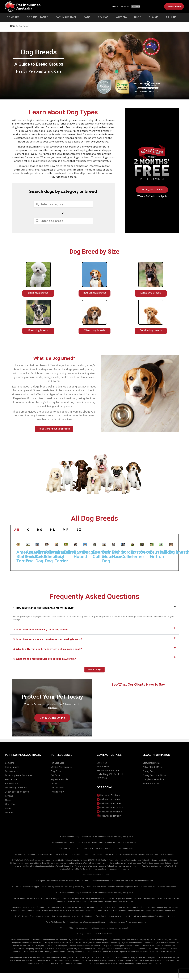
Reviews (103, 17)
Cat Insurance (66, 17)
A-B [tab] (17, 530)
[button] (94, 608)
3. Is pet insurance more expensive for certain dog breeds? (48, 639)
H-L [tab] (52, 530)
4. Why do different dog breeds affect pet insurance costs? (48, 649)
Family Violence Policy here (88, 963)
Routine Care (11, 779)
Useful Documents (152, 763)
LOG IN (115, 7)
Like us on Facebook (108, 795)
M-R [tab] (66, 530)
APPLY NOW (174, 6)
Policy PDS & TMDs (152, 767)
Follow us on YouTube (109, 812)
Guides (54, 783)
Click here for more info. (144, 881)
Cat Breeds (56, 775)
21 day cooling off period (17, 792)
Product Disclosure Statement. (165, 887)
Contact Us (102, 763)
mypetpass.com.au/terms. (119, 869)
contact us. (157, 963)
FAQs (87, 17)
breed (91, 191)
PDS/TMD (136, 7)
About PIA (10, 804)
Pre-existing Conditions (16, 788)
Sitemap (9, 812)
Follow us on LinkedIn (109, 816)
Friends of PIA (58, 792)
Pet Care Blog (58, 763)
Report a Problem (151, 783)
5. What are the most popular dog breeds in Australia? (45, 659)
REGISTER (125, 7)
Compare (13, 17)
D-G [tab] (40, 530)
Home (14, 26)
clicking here (128, 836)
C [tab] (28, 530)
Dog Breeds (57, 771)
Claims (154, 17)
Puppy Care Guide (59, 779)
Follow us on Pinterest (109, 803)
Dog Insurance (37, 17)
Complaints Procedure (153, 779)
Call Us (171, 17)
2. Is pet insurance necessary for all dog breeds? (41, 629)
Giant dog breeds (38, 330)
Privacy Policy (149, 771)
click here (171, 916)
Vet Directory (57, 788)
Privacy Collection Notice (154, 775)
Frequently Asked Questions (18, 775)
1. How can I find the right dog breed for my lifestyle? (44, 608)
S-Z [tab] (79, 530)
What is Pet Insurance (61, 767)
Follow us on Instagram (110, 807)
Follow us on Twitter (108, 799)
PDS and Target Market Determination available (131, 951)
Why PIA (121, 17)
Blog (138, 17)
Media (8, 808)
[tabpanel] (94, 552)
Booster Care (11, 783)
